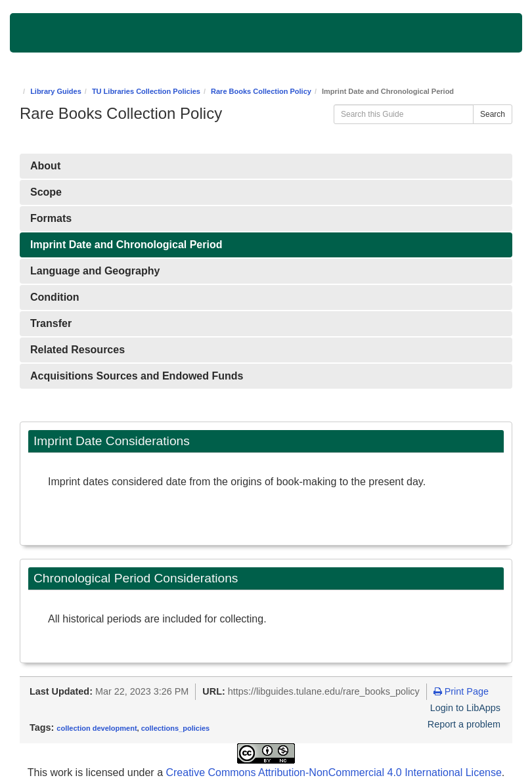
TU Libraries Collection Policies (146, 91)
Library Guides (56, 91)
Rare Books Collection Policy (261, 91)
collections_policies (176, 728)
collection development (97, 728)
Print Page (461, 691)
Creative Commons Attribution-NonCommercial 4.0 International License (333, 772)
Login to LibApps (465, 708)
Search (493, 114)
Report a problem (464, 724)
